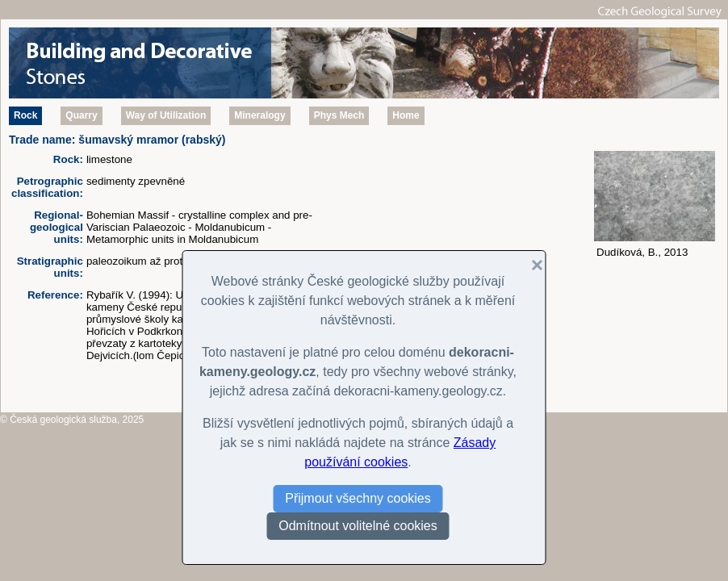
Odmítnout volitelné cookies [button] (358, 526)
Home (406, 115)
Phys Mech (339, 115)
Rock (25, 115)
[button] (531, 265)
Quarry (81, 115)
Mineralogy (259, 115)
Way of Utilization (166, 115)
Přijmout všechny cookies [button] (358, 498)
